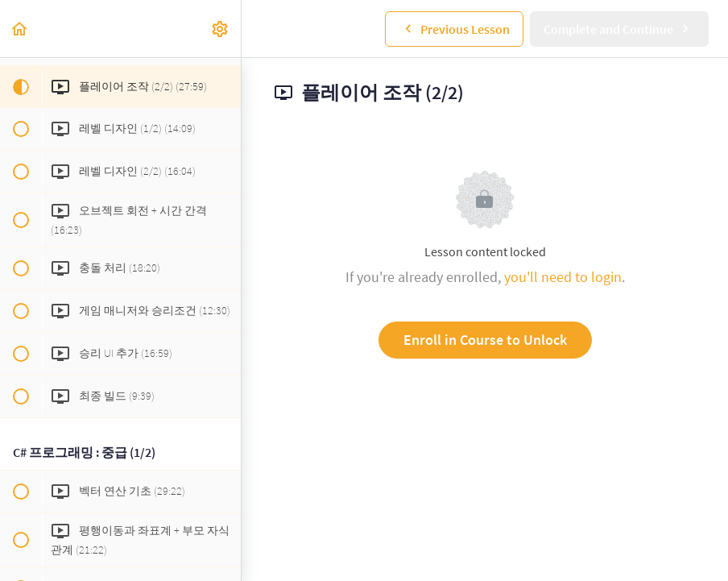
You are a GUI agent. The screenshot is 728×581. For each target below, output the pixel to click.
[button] (20, 29)
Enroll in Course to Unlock (485, 340)
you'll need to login (563, 277)
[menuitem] (221, 29)
